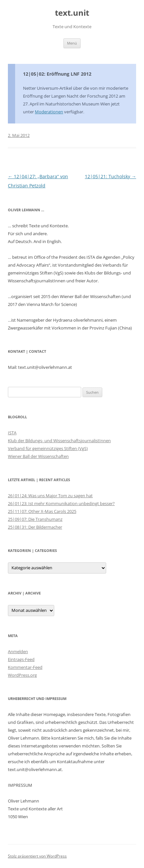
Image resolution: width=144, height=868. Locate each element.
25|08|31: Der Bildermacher (35, 527)
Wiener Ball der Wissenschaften (38, 456)
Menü (72, 43)
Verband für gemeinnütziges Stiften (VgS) (48, 448)
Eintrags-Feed (21, 659)
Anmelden (18, 651)
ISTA (12, 433)
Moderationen (49, 112)
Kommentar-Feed (25, 667)
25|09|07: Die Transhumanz (35, 519)
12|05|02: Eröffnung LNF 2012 (57, 74)
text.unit (72, 13)
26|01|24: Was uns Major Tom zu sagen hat (50, 496)
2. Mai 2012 (19, 135)
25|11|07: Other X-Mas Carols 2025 (42, 511)
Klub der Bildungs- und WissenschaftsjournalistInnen (59, 441)
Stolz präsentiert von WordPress (37, 856)
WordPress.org (22, 675)
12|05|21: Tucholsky (110, 176)
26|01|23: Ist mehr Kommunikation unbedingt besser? (61, 503)
